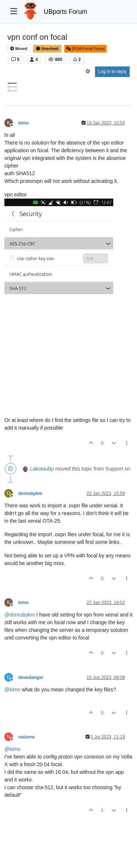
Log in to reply (112, 72)
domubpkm (30, 493)
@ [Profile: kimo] (12, 690)
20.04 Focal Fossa (85, 49)
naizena (26, 737)
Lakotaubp (42, 469)
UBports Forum (66, 12)
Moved (19, 49)
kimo (24, 123)
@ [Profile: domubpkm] (20, 615)
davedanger (31, 677)
